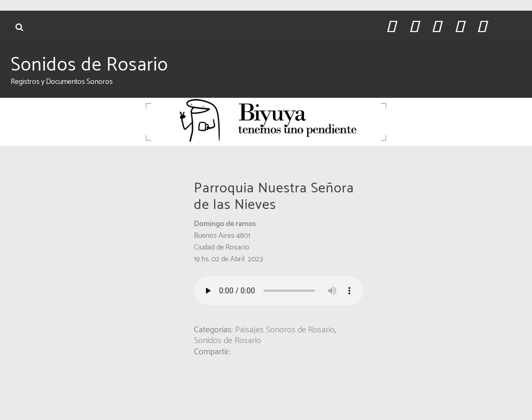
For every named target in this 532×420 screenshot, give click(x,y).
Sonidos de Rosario (89, 65)
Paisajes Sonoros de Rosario (285, 330)
